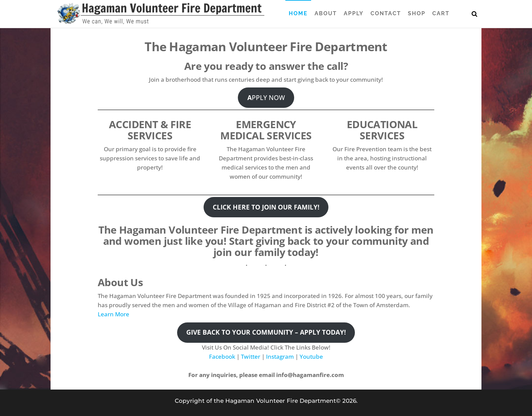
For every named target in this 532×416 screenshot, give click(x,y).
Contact (386, 13)
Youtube (311, 356)
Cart (441, 13)
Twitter (251, 356)
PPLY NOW (266, 98)
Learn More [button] (113, 314)
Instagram (280, 356)
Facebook (222, 356)
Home (298, 13)
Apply (354, 13)
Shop (417, 13)
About (326, 13)
